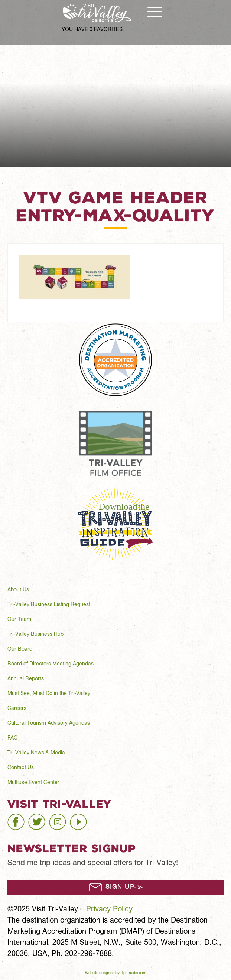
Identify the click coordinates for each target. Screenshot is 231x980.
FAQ (13, 738)
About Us (18, 590)
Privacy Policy (109, 909)
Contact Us (21, 768)
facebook (23, 819)
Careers (17, 708)
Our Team (19, 619)
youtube (83, 819)
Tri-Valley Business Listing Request (49, 605)
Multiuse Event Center (33, 783)
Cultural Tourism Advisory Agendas (49, 723)
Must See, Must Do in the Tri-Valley (49, 694)
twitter (38, 819)
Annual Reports (26, 679)
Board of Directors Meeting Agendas (51, 664)
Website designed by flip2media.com (116, 973)
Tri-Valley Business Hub (35, 634)
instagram (65, 819)
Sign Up (120, 887)
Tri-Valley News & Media (36, 753)
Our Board (20, 649)
